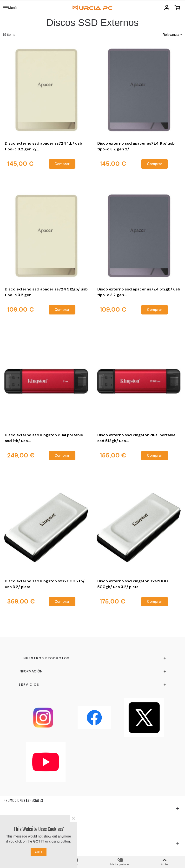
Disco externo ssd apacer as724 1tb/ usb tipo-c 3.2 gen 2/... (43, 146)
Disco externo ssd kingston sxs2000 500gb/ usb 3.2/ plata (133, 584)
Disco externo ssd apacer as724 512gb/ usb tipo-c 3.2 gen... (46, 292)
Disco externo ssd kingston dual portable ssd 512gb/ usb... (136, 438)
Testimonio (13, 835)
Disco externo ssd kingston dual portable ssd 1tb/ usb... (44, 438)
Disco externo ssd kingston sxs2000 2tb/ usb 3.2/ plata (45, 584)
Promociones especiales (23, 800)
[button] (173, 35)
